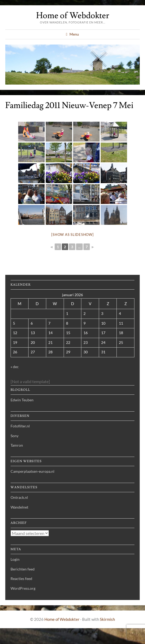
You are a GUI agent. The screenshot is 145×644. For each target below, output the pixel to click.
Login (15, 559)
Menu (74, 34)
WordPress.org (23, 588)
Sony (15, 436)
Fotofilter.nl (20, 426)
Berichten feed (23, 569)
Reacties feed (21, 579)
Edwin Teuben (22, 400)
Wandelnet (19, 507)
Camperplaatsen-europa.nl (32, 471)
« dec (15, 367)
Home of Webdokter (73, 16)
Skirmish (107, 619)
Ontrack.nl (19, 497)
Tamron (17, 445)
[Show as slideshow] (72, 235)
